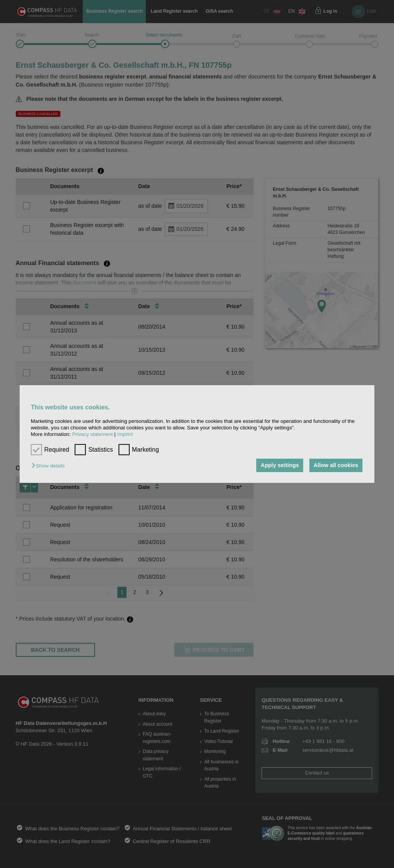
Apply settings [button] (279, 466)
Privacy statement (92, 435)
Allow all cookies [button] (336, 466)
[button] (50, 466)
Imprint (125, 435)
